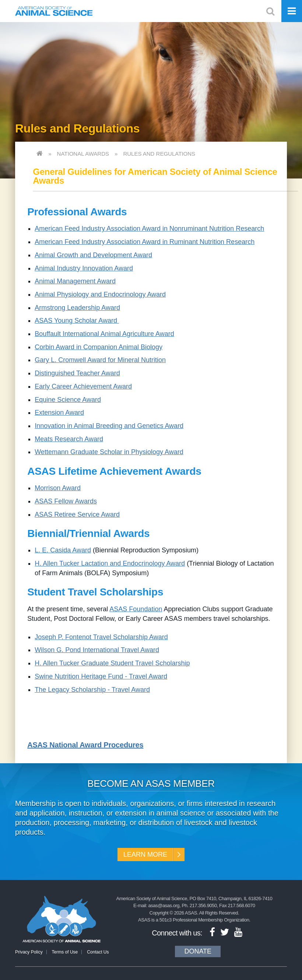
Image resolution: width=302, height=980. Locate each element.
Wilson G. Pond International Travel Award (97, 650)
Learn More (145, 855)
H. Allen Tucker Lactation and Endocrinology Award (110, 563)
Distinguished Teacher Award (77, 373)
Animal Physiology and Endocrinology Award (100, 294)
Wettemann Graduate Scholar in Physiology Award (109, 452)
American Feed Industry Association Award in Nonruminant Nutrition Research (149, 229)
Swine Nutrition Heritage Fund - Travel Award (101, 676)
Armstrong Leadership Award (77, 308)
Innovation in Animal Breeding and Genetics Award (109, 426)
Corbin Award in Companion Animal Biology (99, 347)
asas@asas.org (164, 905)
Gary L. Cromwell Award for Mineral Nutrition (100, 360)
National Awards (83, 154)
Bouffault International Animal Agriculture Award (104, 334)
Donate (198, 951)
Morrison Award (58, 488)
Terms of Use (65, 952)
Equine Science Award (68, 400)
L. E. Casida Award (63, 550)
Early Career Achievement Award (83, 386)
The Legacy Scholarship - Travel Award (92, 690)
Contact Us (98, 952)
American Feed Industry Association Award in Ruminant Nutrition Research (145, 242)
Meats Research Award (69, 439)
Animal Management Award (75, 281)
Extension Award (59, 413)
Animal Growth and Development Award (93, 255)
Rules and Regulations (159, 154)
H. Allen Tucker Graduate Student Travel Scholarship (112, 663)
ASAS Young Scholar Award (77, 321)
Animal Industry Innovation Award (84, 268)
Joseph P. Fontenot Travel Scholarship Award (101, 637)
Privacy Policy (29, 952)
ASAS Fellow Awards (66, 501)
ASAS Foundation (136, 609)
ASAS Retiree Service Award (77, 514)
